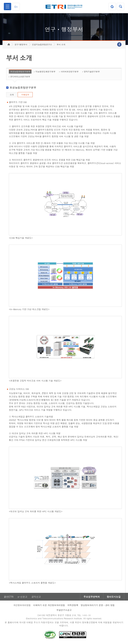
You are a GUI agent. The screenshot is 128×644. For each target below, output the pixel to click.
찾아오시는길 (114, 597)
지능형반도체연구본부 (45, 71)
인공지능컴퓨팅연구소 (42, 44)
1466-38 (86, 615)
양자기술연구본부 (92, 71)
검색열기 (120, 7)
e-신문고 (22, 597)
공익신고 (36, 597)
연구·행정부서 (21, 44)
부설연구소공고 (64, 610)
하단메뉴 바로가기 (0, 0)
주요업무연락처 (92, 597)
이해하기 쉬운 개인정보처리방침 (49, 605)
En (16, 7)
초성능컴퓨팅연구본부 (20, 71)
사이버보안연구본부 (69, 71)
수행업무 (25, 95)
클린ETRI (9, 597)
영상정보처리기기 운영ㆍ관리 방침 (98, 605)
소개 (12, 95)
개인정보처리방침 (22, 605)
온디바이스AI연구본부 (20, 76)
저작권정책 (73, 605)
